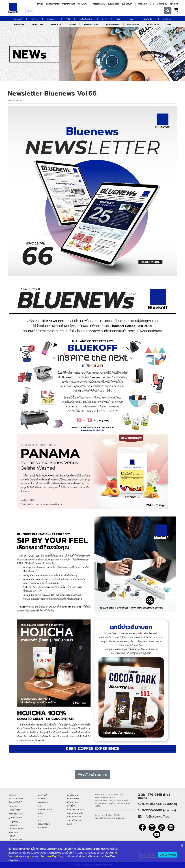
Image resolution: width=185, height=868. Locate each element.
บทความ (13, 806)
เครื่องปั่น (72, 24)
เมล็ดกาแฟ (18, 19)
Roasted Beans (17, 829)
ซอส (132, 19)
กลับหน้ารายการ (92, 775)
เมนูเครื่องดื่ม (15, 810)
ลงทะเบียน (174, 4)
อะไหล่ (169, 24)
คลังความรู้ (82, 4)
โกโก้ (68, 19)
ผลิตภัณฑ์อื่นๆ (148, 19)
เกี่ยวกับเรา (143, 4)
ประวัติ (12, 836)
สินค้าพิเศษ (167, 19)
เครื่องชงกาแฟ (19, 24)
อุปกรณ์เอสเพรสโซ (113, 24)
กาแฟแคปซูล (52, 19)
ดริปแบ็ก (35, 19)
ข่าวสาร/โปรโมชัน (69, 4)
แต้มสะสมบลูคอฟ (53, 4)
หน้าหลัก (40, 4)
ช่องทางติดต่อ (16, 839)
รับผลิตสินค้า (127, 4)
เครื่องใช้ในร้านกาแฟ (91, 24)
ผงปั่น (104, 19)
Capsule (13, 825)
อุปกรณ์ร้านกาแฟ (153, 24)
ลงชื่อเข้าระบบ (162, 4)
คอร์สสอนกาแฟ (99, 4)
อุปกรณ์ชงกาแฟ (133, 24)
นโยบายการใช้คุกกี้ (49, 857)
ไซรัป (118, 19)
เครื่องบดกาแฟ (38, 24)
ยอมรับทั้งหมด (168, 855)
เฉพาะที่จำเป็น (148, 855)
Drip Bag (14, 821)
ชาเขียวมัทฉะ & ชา (86, 19)
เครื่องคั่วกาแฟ (56, 24)
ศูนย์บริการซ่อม (114, 4)
